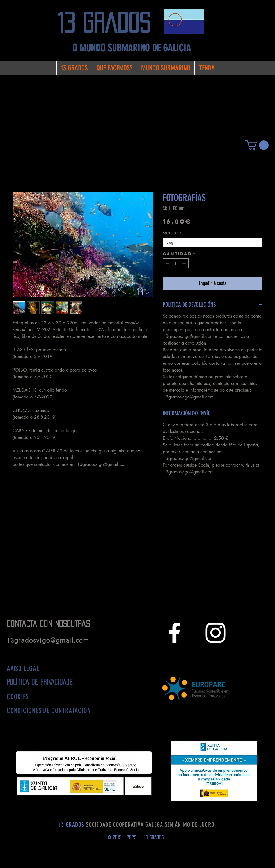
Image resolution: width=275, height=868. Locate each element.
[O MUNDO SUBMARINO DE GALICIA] (131, 48)
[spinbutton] (176, 263)
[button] (257, 145)
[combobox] (213, 242)
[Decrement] (167, 263)
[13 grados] (108, 23)
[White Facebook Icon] (175, 633)
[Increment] (185, 263)
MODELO (172, 233)
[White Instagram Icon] (216, 633)
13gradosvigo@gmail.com (50, 640)
